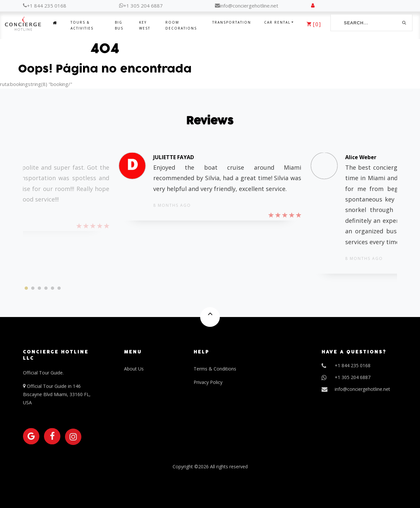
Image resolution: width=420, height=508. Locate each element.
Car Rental (277, 22)
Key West (145, 25)
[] (314, 24)
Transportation (232, 22)
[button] (26, 288)
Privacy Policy (208, 382)
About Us (134, 369)
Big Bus (119, 25)
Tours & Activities (82, 25)
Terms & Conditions (215, 369)
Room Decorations (181, 25)
